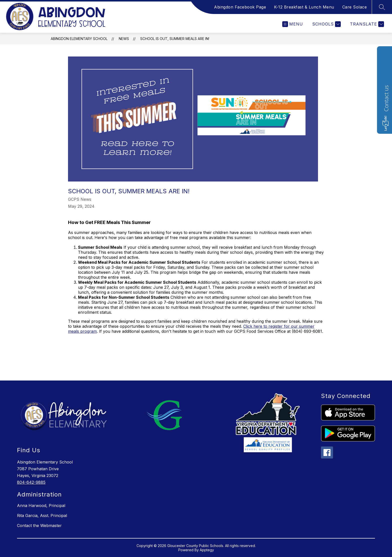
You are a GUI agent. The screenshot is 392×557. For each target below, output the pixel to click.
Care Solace (355, 7)
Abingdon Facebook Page (240, 7)
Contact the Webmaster (39, 525)
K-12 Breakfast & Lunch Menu (304, 7)
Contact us (386, 98)
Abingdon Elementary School (79, 39)
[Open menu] (293, 24)
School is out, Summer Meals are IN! (175, 39)
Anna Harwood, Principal (41, 505)
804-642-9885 (31, 482)
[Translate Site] (366, 24)
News (124, 39)
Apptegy (207, 550)
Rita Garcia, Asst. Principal (42, 515)
